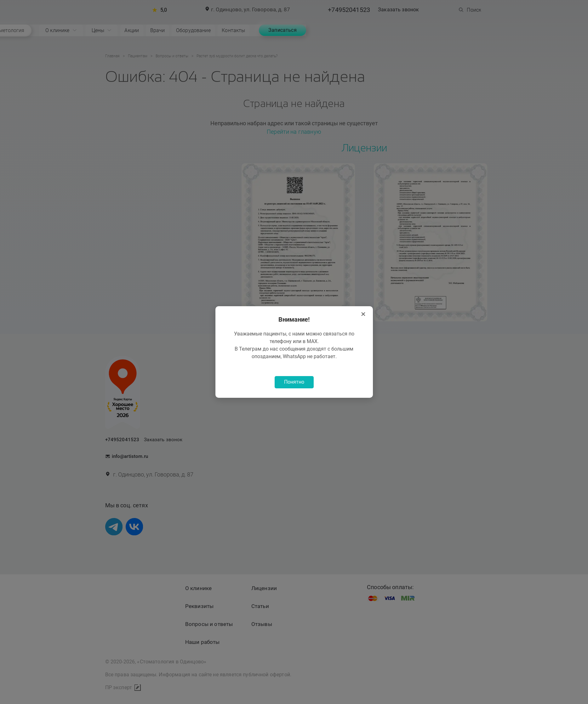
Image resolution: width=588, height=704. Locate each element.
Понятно (294, 383)
